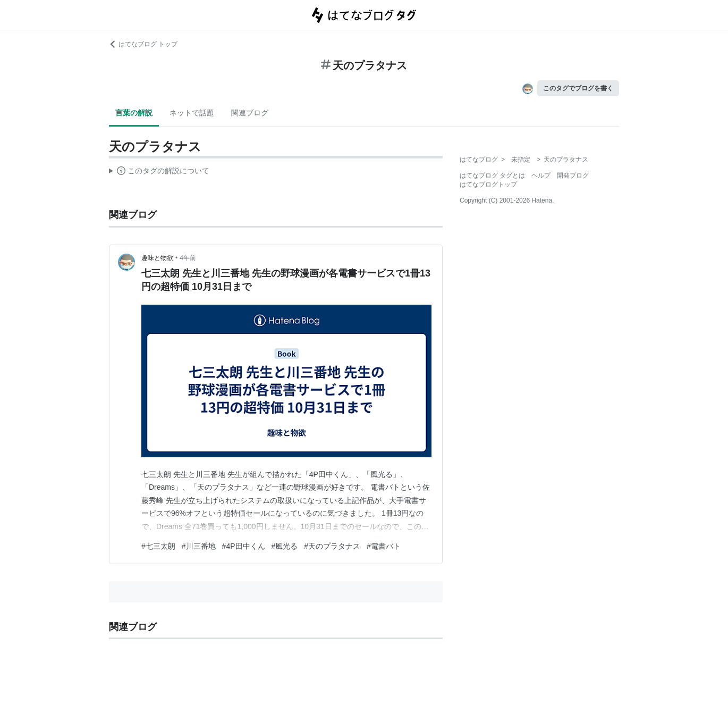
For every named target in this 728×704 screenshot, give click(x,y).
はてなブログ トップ (143, 44)
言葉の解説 (134, 113)
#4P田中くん (244, 546)
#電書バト (384, 546)
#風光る (285, 546)
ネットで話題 (192, 113)
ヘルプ (541, 175)
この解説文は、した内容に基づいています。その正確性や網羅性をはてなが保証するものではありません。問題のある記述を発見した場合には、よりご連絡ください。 (159, 172)
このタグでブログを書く (578, 88)
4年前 (188, 258)
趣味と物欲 (157, 258)
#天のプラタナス (332, 546)
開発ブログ (573, 175)
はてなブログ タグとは (492, 175)
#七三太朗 (158, 546)
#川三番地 (199, 546)
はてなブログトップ (488, 185)
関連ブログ (250, 113)
